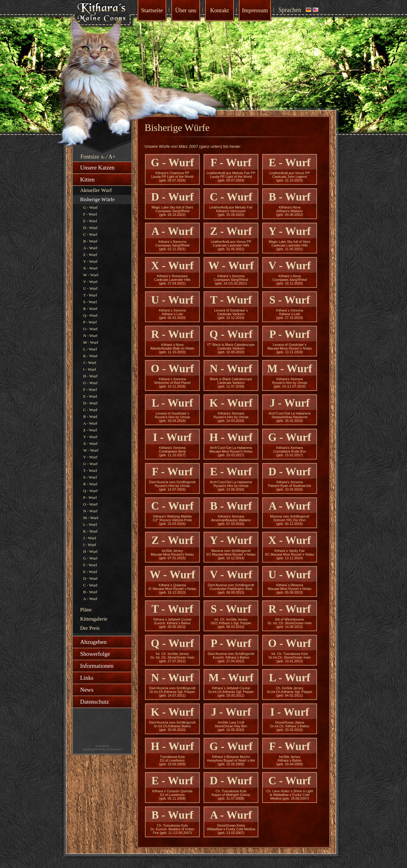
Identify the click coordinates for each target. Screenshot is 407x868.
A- (103, 157)
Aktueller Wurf (96, 190)
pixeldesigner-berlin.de (96, 749)
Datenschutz (95, 702)
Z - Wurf (90, 255)
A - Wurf (90, 248)
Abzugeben (93, 642)
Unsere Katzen (97, 168)
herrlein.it (116, 749)
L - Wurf (90, 349)
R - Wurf (90, 309)
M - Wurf (91, 342)
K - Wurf (90, 356)
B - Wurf (90, 241)
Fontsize (90, 157)
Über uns (186, 10)
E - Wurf (90, 221)
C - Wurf (90, 234)
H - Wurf (90, 376)
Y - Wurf (90, 261)
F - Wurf (90, 214)
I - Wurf (90, 369)
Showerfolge (95, 654)
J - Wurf (90, 363)
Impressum (255, 10)
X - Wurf (90, 268)
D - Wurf (90, 228)
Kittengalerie (94, 619)
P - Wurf (90, 322)
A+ (112, 157)
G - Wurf (90, 207)
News (87, 690)
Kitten (87, 180)
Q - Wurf (90, 315)
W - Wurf (91, 275)
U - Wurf (90, 288)
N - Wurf (90, 336)
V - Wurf (90, 282)
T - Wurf (90, 295)
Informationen (97, 666)
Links (87, 678)
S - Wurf (90, 302)
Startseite (152, 10)
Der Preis (90, 628)
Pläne (86, 610)
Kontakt (219, 10)
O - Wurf (90, 329)
